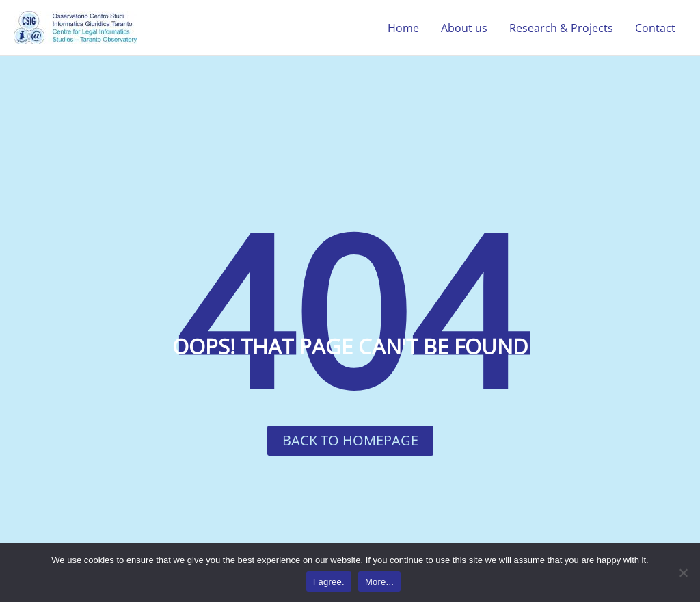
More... (379, 582)
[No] (683, 573)
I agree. (329, 582)
